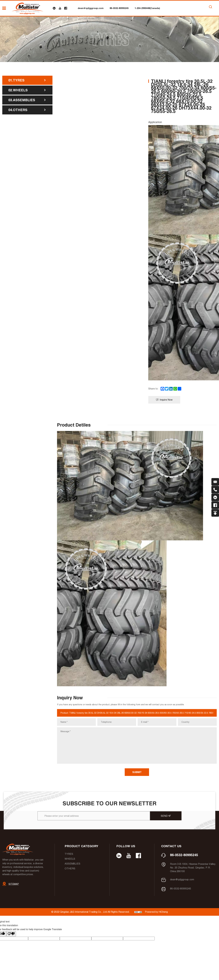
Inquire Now (164, 400)
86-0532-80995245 (119, 8)
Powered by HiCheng (156, 912)
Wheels (70, 859)
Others (70, 869)
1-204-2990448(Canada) (147, 8)
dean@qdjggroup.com (91, 8)
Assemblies (72, 864)
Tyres (69, 854)
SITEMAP (14, 884)
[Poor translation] (11, 934)
